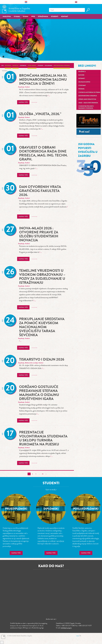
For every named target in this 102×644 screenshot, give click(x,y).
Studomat (82, 85)
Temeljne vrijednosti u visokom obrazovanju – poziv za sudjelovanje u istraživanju (42, 277)
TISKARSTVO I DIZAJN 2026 (42, 359)
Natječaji (15, 65)
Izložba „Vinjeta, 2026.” (40, 114)
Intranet (82, 78)
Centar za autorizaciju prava (89, 92)
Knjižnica (82, 72)
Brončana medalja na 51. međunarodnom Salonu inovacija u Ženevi (43, 79)
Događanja (48, 65)
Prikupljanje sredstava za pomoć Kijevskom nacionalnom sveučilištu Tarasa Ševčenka (42, 327)
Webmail (81, 89)
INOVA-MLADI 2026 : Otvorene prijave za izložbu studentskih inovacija (39, 234)
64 (43, 474)
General (5, 71)
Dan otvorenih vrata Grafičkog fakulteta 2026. (40, 191)
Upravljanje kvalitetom (87, 99)
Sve (2, 65)
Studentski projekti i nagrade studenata (86, 107)
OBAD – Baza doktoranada (88, 103)
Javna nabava (32, 65)
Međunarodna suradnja (62, 65)
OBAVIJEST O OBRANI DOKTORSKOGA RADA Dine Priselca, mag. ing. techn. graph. (43, 153)
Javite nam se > (51, 619)
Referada (8, 65)
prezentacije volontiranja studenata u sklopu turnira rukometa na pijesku (43, 438)
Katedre (81, 75)
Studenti (40, 65)
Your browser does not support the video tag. (89, 121)
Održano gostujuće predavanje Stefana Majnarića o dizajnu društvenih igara (39, 393)
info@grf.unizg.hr (66, 628)
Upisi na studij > (51, 489)
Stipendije (23, 65)
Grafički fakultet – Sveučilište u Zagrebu (16, 9)
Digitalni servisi (84, 82)
